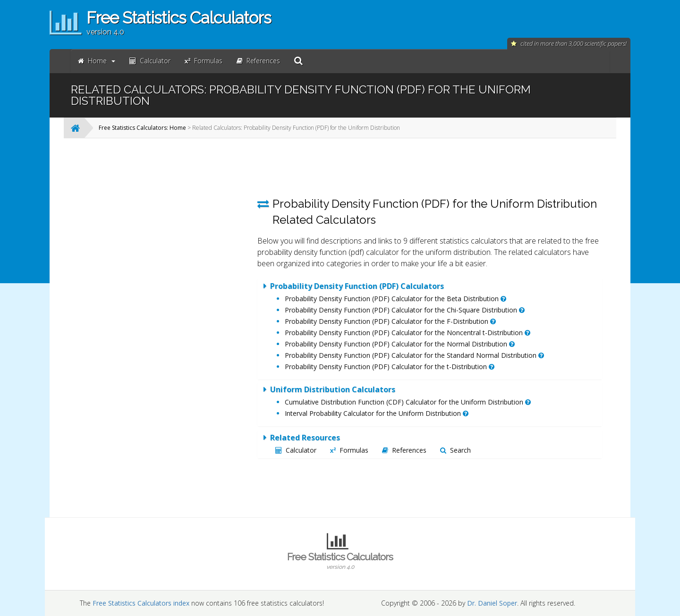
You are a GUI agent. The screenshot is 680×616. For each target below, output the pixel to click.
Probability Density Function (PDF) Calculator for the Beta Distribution (395, 299)
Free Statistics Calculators (340, 561)
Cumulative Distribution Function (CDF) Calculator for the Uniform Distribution (408, 402)
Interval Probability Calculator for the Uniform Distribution (377, 413)
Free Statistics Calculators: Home (142, 128)
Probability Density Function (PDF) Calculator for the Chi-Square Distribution (405, 310)
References (404, 450)
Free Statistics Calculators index (141, 603)
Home (97, 61)
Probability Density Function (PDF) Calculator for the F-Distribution (390, 321)
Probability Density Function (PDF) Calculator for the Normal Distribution (400, 344)
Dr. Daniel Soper (492, 603)
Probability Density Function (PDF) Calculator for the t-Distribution (390, 367)
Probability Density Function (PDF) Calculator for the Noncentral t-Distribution (408, 333)
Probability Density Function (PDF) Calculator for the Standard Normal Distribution (414, 355)
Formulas (349, 450)
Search (455, 450)
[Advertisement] (172, 287)
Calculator (296, 450)
